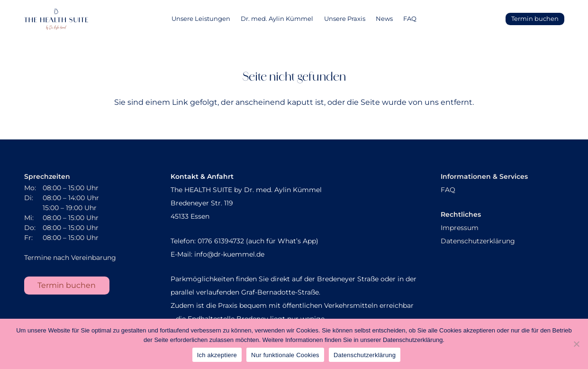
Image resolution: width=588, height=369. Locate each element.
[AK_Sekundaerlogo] (56, 19)
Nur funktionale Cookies (285, 355)
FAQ (448, 190)
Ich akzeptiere (217, 355)
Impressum (460, 228)
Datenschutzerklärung (478, 241)
